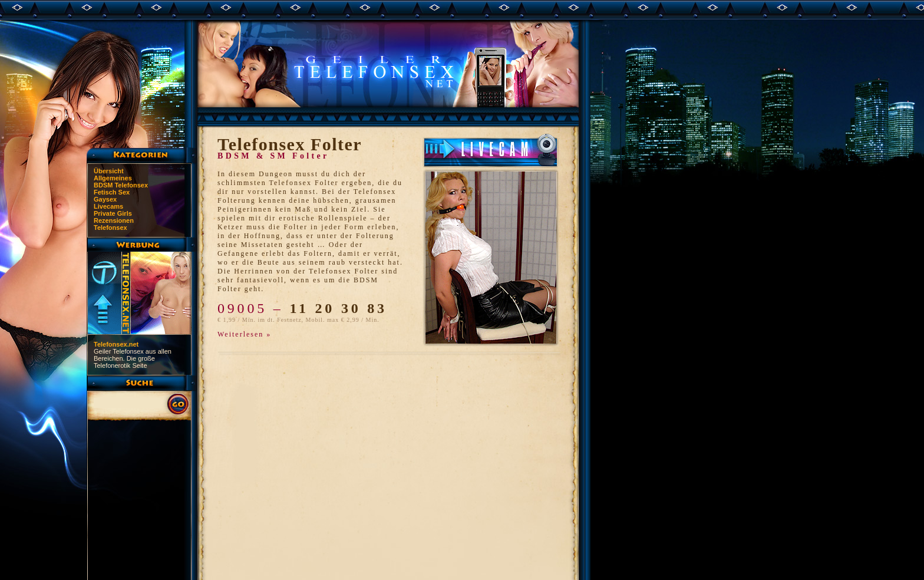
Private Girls (113, 213)
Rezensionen (114, 220)
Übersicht (109, 171)
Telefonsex (110, 228)
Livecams (108, 206)
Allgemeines (113, 178)
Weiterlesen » (244, 334)
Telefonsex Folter (290, 144)
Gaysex (105, 199)
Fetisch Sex (112, 192)
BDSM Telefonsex (121, 185)
